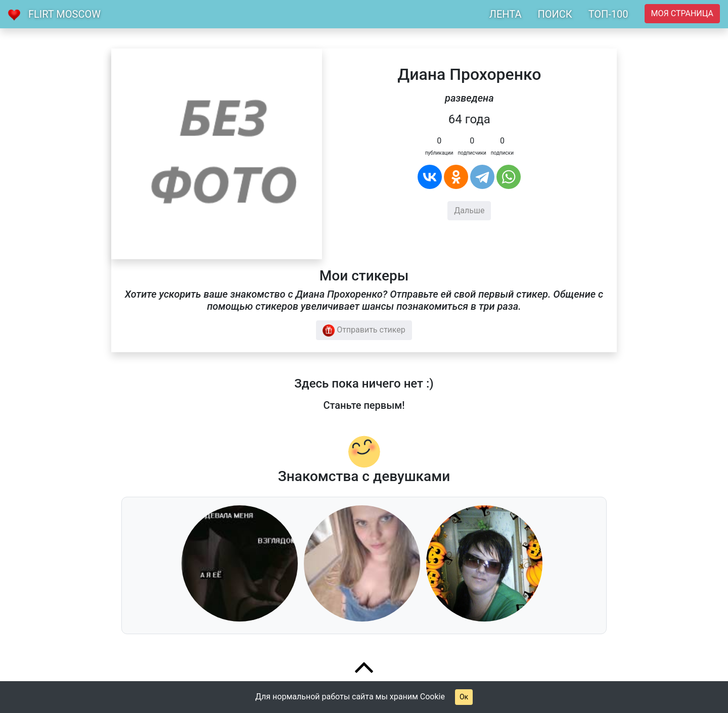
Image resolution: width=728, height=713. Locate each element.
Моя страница (682, 13)
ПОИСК (555, 14)
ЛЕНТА (506, 14)
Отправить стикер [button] (364, 330)
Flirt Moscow (64, 14)
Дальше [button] (469, 210)
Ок (464, 697)
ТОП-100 (608, 14)
